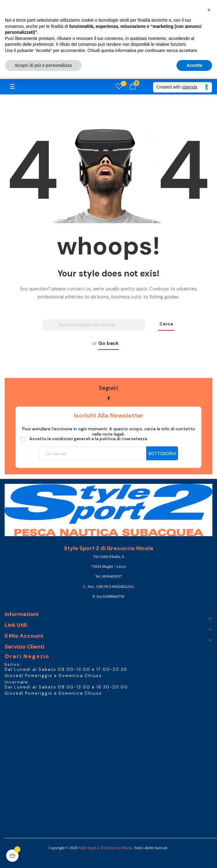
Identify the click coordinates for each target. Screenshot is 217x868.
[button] (209, 10)
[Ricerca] (94, 325)
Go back (108, 343)
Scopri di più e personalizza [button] (43, 65)
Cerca (166, 324)
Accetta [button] (194, 65)
